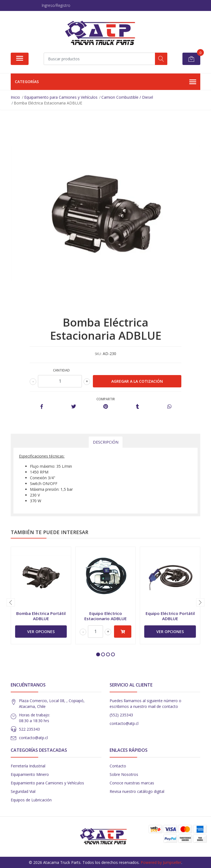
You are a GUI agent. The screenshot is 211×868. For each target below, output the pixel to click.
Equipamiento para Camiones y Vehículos (47, 783)
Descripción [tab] (106, 442)
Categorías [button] (105, 82)
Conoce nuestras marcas (132, 783)
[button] (98, 654)
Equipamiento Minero (30, 774)
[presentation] (11, 602)
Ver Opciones (41, 632)
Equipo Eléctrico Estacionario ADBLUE (105, 616)
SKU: (98, 354)
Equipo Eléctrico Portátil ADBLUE (170, 616)
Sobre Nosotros (124, 774)
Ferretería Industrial (28, 766)
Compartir (106, 399)
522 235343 (29, 729)
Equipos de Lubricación (31, 800)
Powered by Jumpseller (161, 862)
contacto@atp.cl (33, 738)
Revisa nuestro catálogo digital (137, 791)
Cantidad (61, 370)
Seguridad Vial (23, 791)
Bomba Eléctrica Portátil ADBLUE (41, 616)
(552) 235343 (121, 715)
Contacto (118, 766)
